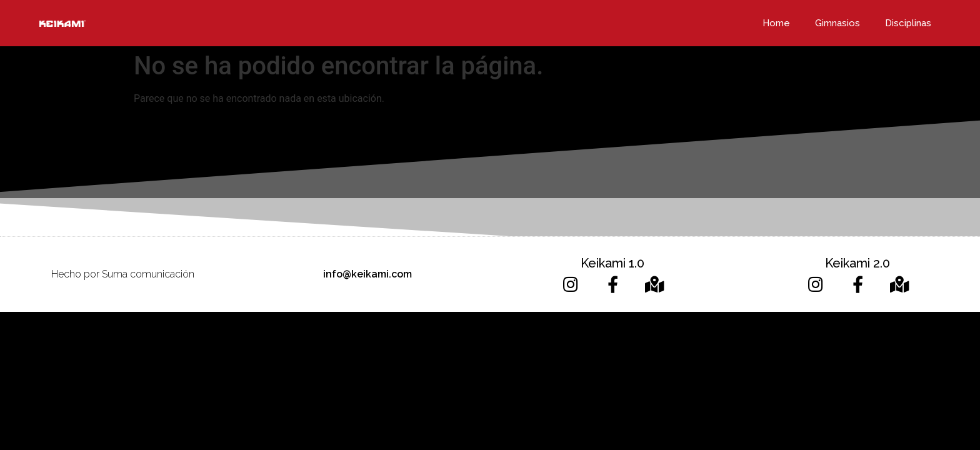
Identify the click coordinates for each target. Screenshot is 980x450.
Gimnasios (837, 23)
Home (776, 23)
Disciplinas (908, 23)
